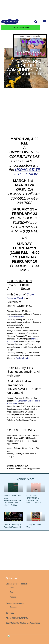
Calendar (13, 643)
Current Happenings (15, 639)
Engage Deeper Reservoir (17, 619)
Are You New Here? (10, 22)
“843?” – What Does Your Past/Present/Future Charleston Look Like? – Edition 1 (13, 500)
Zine (11, 628)
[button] (36, 22)
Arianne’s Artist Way (15, 317)
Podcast (13, 633)
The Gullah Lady (22, 358)
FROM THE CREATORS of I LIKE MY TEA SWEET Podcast (34, 499)
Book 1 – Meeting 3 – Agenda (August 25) (13, 526)
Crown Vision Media (21, 296)
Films (12, 623)
